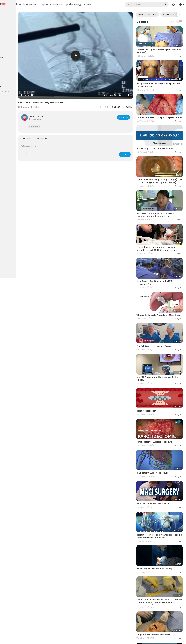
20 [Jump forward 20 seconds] (122, 95)
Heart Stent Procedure (154, 383)
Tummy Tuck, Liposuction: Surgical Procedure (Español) (160, 48)
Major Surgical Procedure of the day (161, 528)
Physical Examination (53, 4)
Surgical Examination (78, 4)
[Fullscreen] (136, 95)
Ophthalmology (100, 4)
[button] (181, 5)
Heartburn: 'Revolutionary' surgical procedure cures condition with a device (160, 498)
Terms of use (15, 80)
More (115, 4)
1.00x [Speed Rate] (118, 95)
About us (20, 83)
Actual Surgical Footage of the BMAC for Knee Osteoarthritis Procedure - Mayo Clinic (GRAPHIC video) (161, 558)
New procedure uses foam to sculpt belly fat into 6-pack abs (161, 79)
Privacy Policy (9, 83)
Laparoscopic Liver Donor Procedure (161, 140)
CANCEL (119, 154)
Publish (131, 154)
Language (19, 86)
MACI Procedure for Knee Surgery (159, 467)
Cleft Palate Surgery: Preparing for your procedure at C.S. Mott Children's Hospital (162, 233)
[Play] (44, 95)
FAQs (6, 80)
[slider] (81, 95)
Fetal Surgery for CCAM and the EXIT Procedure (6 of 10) (161, 264)
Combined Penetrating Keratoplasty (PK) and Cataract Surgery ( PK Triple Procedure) (161, 170)
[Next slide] (179, 14)
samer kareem (59, 116)
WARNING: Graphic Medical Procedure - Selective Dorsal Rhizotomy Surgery (162, 201)
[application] (90, 55)
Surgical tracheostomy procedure (160, 588)
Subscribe (130, 117)
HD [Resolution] (131, 95)
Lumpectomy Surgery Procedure (159, 439)
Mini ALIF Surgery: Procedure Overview (161, 324)
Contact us (8, 86)
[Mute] (126, 95)
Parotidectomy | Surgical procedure (161, 411)
